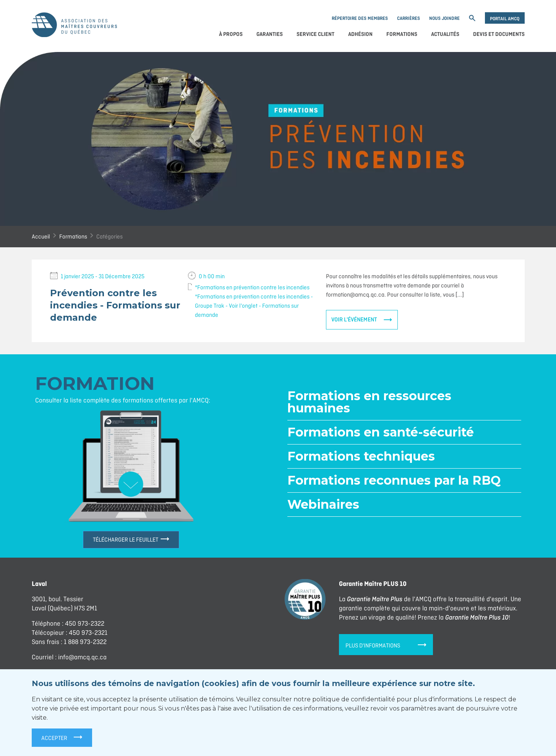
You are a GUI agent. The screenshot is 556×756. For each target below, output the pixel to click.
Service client (315, 34)
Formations (402, 34)
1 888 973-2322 (85, 642)
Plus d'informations (386, 645)
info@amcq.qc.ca (82, 657)
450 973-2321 (88, 633)
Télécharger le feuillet (131, 539)
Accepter (62, 737)
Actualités (445, 34)
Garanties (270, 34)
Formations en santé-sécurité (381, 432)
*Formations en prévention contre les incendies (252, 287)
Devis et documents (499, 34)
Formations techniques (361, 456)
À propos (231, 34)
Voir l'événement (354, 320)
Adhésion (360, 34)
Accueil (41, 236)
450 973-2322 (85, 623)
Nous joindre (444, 18)
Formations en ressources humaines (369, 402)
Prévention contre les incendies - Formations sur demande (115, 305)
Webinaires (323, 504)
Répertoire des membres (360, 18)
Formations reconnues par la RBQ (394, 480)
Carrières (408, 18)
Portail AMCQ (505, 19)
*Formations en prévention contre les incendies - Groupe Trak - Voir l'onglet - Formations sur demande (254, 306)
